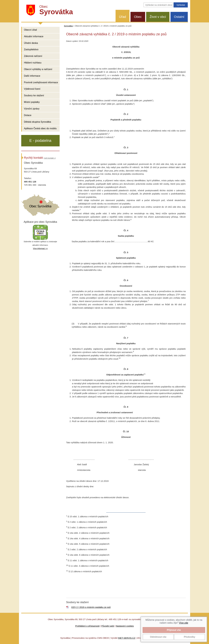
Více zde (184, 623)
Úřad (123, 17)
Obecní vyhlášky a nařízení (38, 69)
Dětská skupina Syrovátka (38, 122)
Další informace (32, 76)
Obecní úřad (30, 30)
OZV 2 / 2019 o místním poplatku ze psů (91, 607)
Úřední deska (31, 43)
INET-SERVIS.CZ (127, 638)
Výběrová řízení (32, 89)
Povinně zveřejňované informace (41, 82)
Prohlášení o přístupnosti (87, 626)
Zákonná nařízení (33, 56)
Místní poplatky (32, 102)
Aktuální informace (34, 36)
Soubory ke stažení (34, 95)
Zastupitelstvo (31, 49)
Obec (138, 17)
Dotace (28, 115)
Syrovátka (68, 26)
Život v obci (158, 17)
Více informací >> (40, 248)
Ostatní (179, 17)
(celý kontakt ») (50, 158)
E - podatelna (40, 141)
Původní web (108, 626)
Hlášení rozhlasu (33, 63)
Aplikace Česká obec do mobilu (40, 128)
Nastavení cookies (125, 626)
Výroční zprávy (32, 109)
